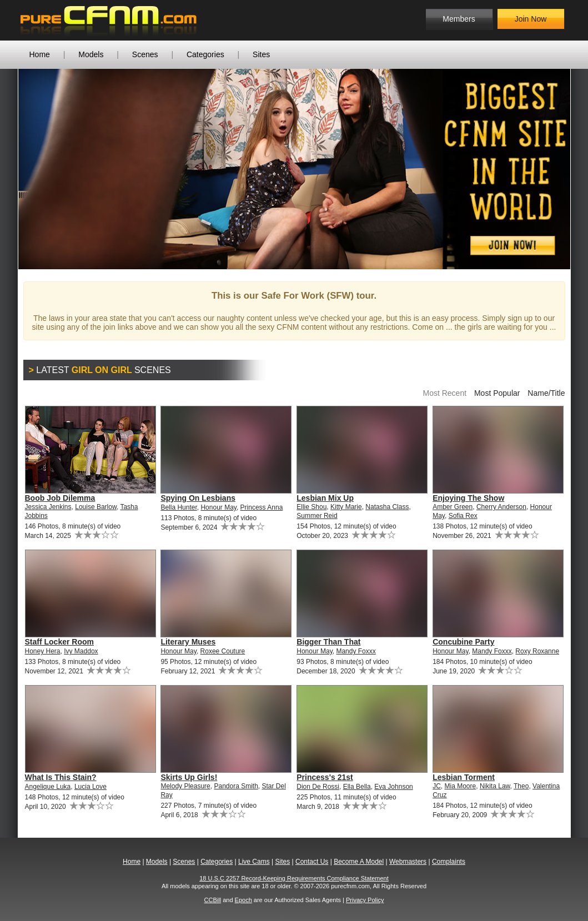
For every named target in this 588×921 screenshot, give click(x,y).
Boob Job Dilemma (60, 498)
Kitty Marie (346, 507)
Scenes (145, 54)
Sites (261, 54)
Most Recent (444, 393)
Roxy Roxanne (537, 651)
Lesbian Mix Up (325, 498)
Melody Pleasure (185, 786)
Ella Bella (357, 787)
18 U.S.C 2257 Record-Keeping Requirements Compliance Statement (294, 878)
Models (91, 54)
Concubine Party (463, 642)
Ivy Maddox (81, 651)
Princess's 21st (325, 777)
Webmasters (408, 862)
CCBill (213, 900)
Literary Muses (188, 642)
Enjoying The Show (468, 498)
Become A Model (359, 862)
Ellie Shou (311, 507)
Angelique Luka (48, 787)
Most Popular (497, 393)
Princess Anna (262, 507)
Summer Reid (317, 516)
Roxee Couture (223, 651)
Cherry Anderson (501, 507)
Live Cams (254, 862)
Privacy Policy (365, 900)
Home (40, 54)
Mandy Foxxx (356, 651)
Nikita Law (495, 786)
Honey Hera (43, 651)
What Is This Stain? (61, 777)
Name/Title (546, 393)
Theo (521, 786)
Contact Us (312, 862)
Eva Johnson (393, 787)
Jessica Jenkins (48, 507)
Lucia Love (91, 787)
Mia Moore (461, 786)
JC (437, 786)
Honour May (218, 507)
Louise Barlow (96, 507)
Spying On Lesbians (198, 498)
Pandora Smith (236, 786)
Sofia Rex (463, 516)
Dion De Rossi (318, 787)
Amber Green (453, 507)
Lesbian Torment (464, 777)
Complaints (449, 862)
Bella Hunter (179, 507)
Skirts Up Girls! (189, 777)
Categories (205, 54)
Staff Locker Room (59, 642)
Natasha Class (387, 507)
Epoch (243, 900)
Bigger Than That (328, 642)
